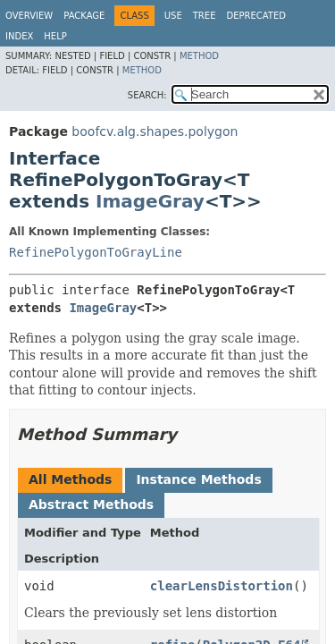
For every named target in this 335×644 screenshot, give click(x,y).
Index (19, 36)
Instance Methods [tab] (198, 479)
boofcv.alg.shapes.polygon (155, 131)
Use (173, 16)
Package (84, 16)
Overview (29, 16)
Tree (205, 16)
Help (55, 36)
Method (199, 56)
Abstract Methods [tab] (91, 504)
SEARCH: (147, 95)
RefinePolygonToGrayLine (96, 252)
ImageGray (150, 201)
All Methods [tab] (70, 479)
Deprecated (256, 16)
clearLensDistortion (222, 586)
